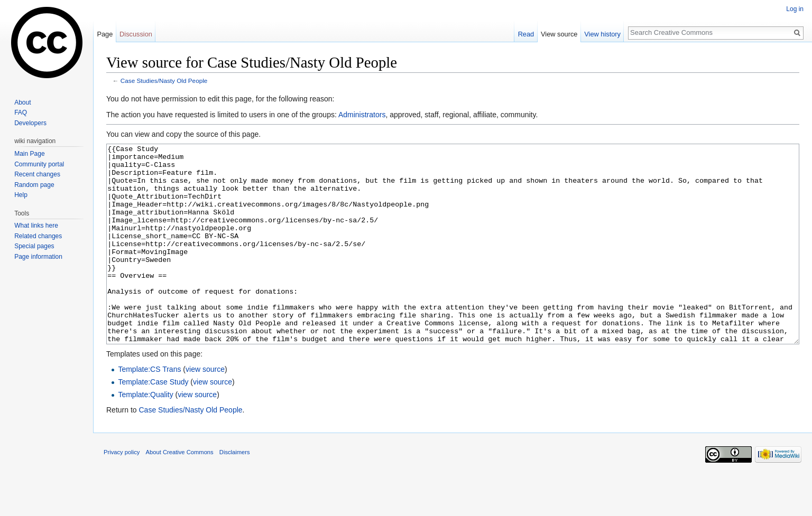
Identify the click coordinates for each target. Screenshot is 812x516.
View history (602, 34)
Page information (38, 257)
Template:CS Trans (149, 409)
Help (21, 195)
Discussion (136, 34)
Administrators (362, 115)
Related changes (38, 236)
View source (559, 34)
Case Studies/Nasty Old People (164, 81)
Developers (30, 123)
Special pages (34, 246)
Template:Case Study (153, 421)
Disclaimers (235, 492)
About (22, 102)
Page (105, 34)
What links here (36, 226)
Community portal (39, 164)
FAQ (21, 112)
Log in (795, 9)
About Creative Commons (180, 492)
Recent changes (37, 174)
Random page (34, 185)
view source (205, 409)
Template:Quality (145, 434)
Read (526, 34)
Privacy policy (122, 492)
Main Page (29, 154)
